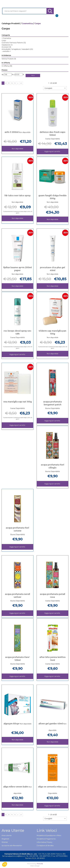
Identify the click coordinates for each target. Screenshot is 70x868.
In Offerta (7, 66)
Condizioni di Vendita (45, 846)
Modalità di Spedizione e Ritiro (49, 835)
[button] (55, 88)
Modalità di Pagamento (46, 839)
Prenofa (40, 864)
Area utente (7, 835)
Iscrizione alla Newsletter (12, 846)
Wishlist (5, 842)
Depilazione (7, 45)
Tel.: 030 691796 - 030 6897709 (38, 856)
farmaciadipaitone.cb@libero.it (14, 856)
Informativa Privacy (44, 842)
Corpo (4, 41)
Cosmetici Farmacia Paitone (14, 43)
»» (21, 83)
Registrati (5, 839)
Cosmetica (27, 24)
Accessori (6, 47)
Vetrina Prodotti (9, 59)
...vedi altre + (6, 51)
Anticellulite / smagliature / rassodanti (17, 49)
